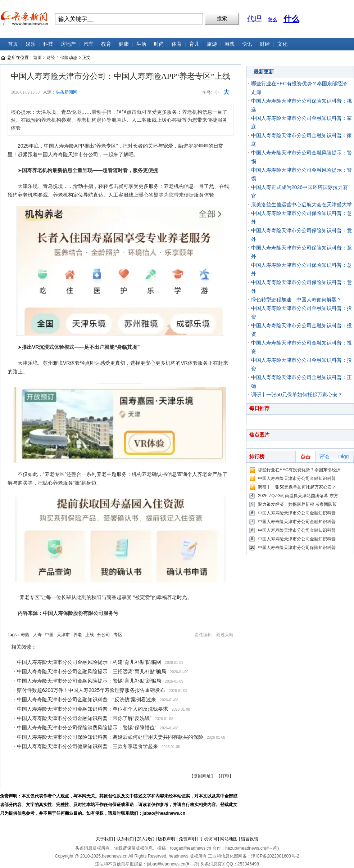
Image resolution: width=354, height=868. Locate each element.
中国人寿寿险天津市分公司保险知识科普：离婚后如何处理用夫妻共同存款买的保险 (110, 737)
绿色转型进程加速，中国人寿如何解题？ (296, 300)
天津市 (63, 635)
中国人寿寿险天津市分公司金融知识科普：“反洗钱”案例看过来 (87, 700)
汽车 (88, 44)
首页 (13, 44)
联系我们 (125, 839)
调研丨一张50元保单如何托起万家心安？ (297, 395)
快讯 (247, 44)
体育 (177, 44)
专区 (118, 635)
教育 (106, 44)
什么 (291, 19)
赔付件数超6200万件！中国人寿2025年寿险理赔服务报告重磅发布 (91, 690)
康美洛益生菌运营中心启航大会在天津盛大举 (301, 204)
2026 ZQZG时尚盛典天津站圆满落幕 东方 (298, 496)
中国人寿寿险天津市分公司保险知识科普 (297, 548)
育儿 (194, 44)
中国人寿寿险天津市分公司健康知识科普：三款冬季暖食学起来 (87, 746)
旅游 (212, 44)
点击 (305, 457)
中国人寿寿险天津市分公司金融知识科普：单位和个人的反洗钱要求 (92, 709)
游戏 (230, 44)
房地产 (68, 44)
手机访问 (208, 839)
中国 (49, 635)
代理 (254, 19)
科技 (48, 44)
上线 (90, 635)
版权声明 (167, 839)
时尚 (159, 44)
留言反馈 (250, 839)
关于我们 (104, 839)
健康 (124, 44)
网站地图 (229, 839)
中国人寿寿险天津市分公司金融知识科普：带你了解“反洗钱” (84, 718)
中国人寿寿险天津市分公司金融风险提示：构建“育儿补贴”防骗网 (89, 662)
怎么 (272, 20)
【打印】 (225, 776)
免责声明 (187, 839)
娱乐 (31, 44)
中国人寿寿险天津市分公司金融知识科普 (297, 478)
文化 (282, 44)
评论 (324, 457)
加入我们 (146, 839)
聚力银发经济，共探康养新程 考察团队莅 (297, 504)
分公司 (104, 635)
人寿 (37, 635)
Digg (344, 457)
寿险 (25, 635)
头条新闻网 (67, 92)
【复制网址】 (202, 776)
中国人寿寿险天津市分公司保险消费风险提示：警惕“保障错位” (87, 728)
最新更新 (264, 72)
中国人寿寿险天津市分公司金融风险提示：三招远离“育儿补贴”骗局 (92, 671)
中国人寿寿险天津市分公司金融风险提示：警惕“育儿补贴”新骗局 (89, 681)
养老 (78, 635)
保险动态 (69, 58)
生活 (141, 44)
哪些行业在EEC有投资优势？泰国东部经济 (299, 470)
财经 (265, 44)
